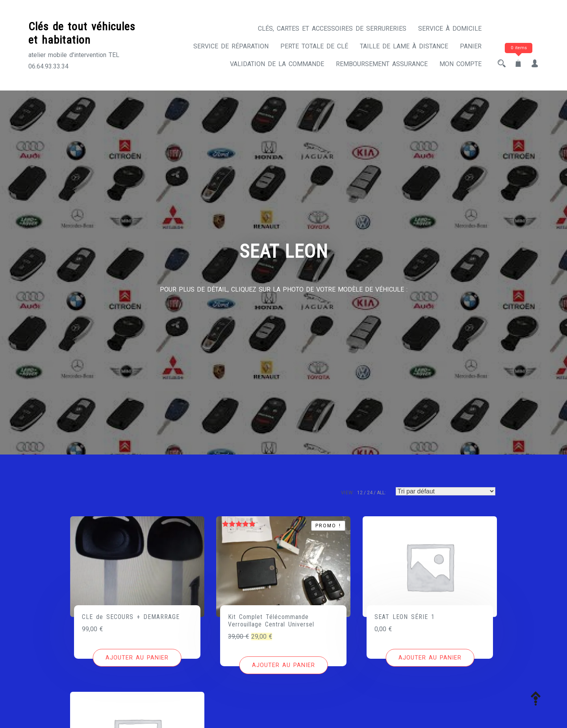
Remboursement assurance (382, 64)
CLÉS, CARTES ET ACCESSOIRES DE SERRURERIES (332, 29)
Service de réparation (231, 46)
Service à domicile (450, 29)
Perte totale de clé (314, 46)
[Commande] (446, 491)
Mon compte (460, 64)
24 (370, 493)
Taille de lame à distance (404, 46)
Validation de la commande (277, 64)
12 (360, 493)
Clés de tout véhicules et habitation (82, 33)
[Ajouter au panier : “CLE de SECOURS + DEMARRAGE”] (137, 658)
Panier (471, 46)
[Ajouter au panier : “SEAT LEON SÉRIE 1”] (430, 658)
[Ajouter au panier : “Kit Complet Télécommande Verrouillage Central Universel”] (284, 665)
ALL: (381, 493)
